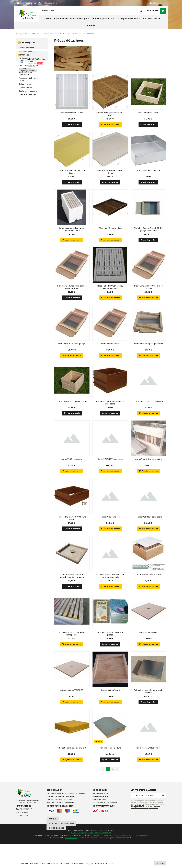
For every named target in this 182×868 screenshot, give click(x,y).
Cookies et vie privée (104, 863)
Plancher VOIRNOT (110, 344)
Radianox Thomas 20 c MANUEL (36, 110)
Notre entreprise (151, 19)
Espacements (25, 69)
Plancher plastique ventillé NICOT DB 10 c (110, 114)
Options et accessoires (29, 58)
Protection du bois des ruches (29, 79)
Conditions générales (102, 857)
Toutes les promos (28, 121)
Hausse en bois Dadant (149, 113)
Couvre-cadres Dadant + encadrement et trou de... (72, 576)
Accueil (48, 19)
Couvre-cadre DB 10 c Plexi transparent (72, 634)
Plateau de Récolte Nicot (110, 228)
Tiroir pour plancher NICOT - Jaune (72, 172)
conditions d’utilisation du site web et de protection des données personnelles (145, 808)
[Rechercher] (92, 11)
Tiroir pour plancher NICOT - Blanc (110, 172)
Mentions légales (86, 863)
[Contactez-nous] (27, 3)
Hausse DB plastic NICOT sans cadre (72, 519)
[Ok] (163, 796)
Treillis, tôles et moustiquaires (25, 73)
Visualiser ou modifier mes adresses (60, 800)
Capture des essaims (28, 91)
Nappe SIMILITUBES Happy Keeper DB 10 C (110, 287)
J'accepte (160, 863)
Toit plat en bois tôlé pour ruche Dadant (149, 692)
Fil (20, 62)
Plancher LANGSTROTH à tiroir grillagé (149, 287)
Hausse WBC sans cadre (110, 517)
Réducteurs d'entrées (28, 65)
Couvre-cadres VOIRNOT (72, 691)
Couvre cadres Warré (110, 691)
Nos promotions (22, 818)
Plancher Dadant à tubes (72, 113)
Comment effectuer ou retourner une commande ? (66, 794)
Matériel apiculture (102, 19)
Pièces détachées (27, 51)
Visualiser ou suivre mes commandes (60, 797)
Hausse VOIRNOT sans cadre (148, 517)
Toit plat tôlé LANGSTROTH (148, 749)
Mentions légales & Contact (82, 857)
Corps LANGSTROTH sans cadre (149, 402)
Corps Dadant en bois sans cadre (72, 402)
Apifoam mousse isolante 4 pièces (110, 634)
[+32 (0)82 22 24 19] (48, 3)
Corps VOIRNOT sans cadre (110, 460)
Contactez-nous (22, 824)
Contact (91, 26)
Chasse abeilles (25, 87)
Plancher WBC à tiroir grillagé (72, 344)
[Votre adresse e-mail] (148, 796)
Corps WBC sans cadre (72, 460)
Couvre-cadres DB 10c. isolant (149, 575)
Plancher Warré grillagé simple (149, 344)
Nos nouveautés (22, 821)
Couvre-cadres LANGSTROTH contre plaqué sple (110, 576)
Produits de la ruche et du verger (71, 19)
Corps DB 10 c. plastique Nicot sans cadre (110, 403)
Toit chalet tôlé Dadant (110, 749)
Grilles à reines (25, 84)
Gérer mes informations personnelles (60, 803)
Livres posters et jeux (127, 19)
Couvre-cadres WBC (149, 633)
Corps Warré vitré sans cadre (149, 460)
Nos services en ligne (100, 794)
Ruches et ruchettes (28, 48)
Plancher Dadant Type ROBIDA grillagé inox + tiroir (148, 229)
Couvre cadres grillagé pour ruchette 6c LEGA (72, 229)
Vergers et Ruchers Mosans (27, 34)
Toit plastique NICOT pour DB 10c (72, 749)
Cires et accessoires (28, 94)
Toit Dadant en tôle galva (148, 170)
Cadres (22, 55)
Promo (98, 743)
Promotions (25, 105)
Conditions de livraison (101, 806)
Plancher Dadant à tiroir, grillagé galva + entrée (72, 287)
